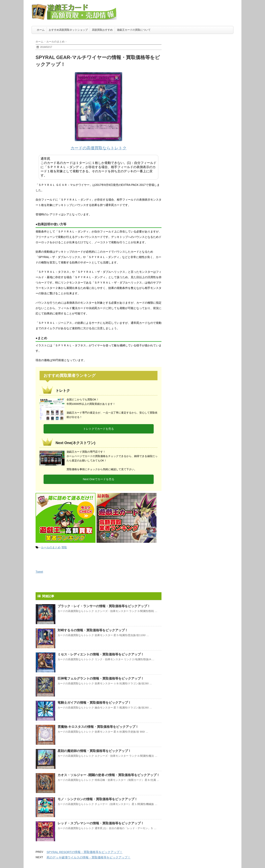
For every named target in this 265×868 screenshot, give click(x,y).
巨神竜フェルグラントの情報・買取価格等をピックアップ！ (101, 678)
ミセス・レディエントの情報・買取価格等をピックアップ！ (101, 654)
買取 (64, 547)
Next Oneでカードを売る (98, 479)
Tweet (39, 572)
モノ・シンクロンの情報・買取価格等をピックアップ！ (98, 799)
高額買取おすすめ (102, 30)
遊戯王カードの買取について (134, 30)
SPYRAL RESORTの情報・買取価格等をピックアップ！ (85, 852)
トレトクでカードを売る (99, 429)
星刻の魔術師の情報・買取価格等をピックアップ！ (94, 751)
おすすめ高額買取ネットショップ (68, 30)
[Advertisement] (203, 61)
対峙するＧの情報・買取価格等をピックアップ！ (93, 630)
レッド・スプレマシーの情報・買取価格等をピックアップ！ (101, 823)
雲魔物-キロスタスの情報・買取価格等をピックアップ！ (98, 727)
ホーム (41, 30)
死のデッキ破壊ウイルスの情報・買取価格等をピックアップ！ (89, 857)
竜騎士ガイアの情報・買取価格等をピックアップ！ (94, 703)
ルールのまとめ (51, 547)
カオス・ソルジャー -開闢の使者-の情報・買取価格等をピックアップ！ (109, 775)
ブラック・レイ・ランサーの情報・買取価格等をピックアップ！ (104, 606)
